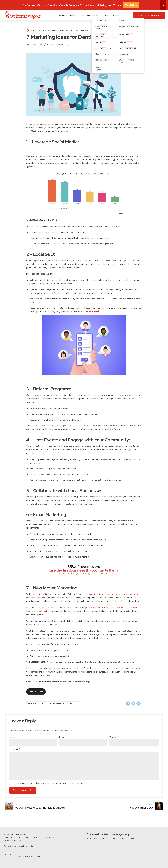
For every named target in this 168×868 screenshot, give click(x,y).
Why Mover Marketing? (69, 15)
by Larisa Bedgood (56, 45)
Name (13, 737)
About (127, 15)
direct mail (74, 703)
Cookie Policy (48, 837)
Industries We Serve (101, 15)
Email (62, 737)
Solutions (86, 15)
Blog (32, 30)
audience (32, 703)
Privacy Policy (33, 837)
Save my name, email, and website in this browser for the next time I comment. (49, 783)
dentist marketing (57, 703)
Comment (15, 749)
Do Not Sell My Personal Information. (19, 846)
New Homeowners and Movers (50, 30)
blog (43, 703)
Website (113, 737)
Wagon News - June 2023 (78, 30)
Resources (117, 15)
